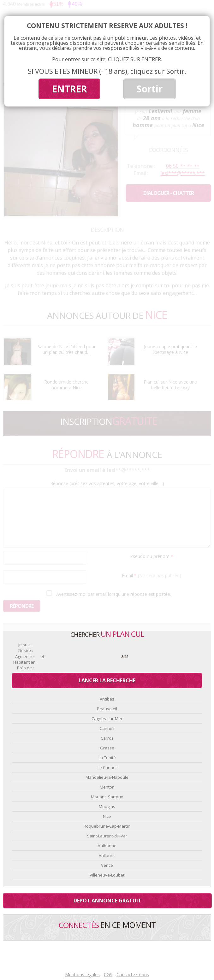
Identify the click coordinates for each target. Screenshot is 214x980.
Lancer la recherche (107, 680)
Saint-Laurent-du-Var (107, 836)
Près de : (25, 668)
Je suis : (25, 645)
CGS (108, 974)
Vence (107, 865)
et (42, 657)
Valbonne (107, 846)
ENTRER (69, 89)
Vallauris (107, 855)
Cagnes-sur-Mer (107, 719)
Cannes (107, 728)
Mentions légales (82, 974)
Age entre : (25, 657)
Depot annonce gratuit (107, 901)
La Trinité (107, 758)
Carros (107, 738)
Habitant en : (25, 662)
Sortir (150, 89)
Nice (107, 816)
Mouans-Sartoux (107, 797)
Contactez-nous (133, 974)
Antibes (107, 699)
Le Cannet (107, 767)
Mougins (107, 807)
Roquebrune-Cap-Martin (107, 826)
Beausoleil (107, 709)
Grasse (107, 748)
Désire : (26, 651)
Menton (107, 787)
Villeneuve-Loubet (107, 875)
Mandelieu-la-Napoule (107, 777)
